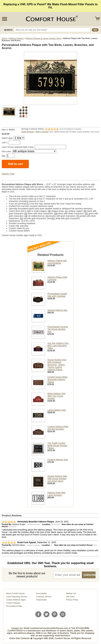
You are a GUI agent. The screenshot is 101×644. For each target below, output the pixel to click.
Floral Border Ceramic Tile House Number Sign (58, 329)
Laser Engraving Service (17, 597)
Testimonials (41, 600)
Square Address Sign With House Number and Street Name (57, 479)
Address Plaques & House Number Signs (43, 38)
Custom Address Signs (16, 600)
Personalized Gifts (14, 606)
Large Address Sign (57, 410)
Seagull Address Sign (58, 310)
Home (4, 38)
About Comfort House (15, 593)
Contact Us (17, 628)
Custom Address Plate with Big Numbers (58, 428)
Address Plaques (16, 38)
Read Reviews (28, 132)
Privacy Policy (72, 600)
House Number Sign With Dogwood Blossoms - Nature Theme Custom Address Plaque (57, 365)
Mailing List (71, 593)
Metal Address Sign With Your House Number (57, 396)
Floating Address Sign (58, 460)
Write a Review (42, 132)
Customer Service (44, 597)
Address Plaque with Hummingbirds (57, 262)
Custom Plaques (13, 603)
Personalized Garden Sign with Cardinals (57, 295)
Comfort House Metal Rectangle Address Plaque (57, 379)
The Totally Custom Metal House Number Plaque (57, 446)
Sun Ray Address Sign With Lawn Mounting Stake (58, 346)
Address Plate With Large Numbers (56, 494)
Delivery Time (8, 174)
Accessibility (41, 593)
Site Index (70, 597)
